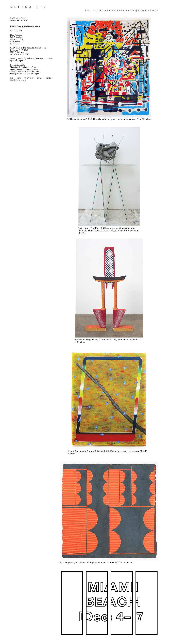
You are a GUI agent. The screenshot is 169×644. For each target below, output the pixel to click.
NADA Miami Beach (18, 18)
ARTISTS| (93, 10)
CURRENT (108, 10)
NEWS (142, 10)
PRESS (131, 10)
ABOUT (153, 10)
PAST (121, 10)
